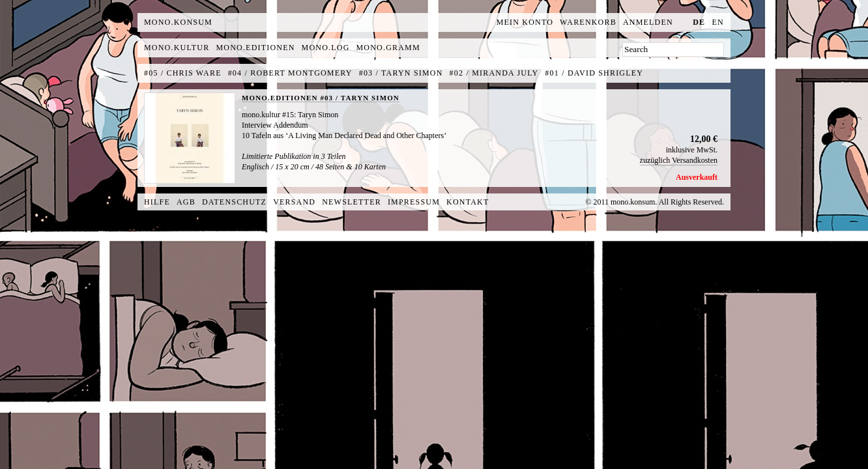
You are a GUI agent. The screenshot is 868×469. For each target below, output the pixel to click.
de (699, 22)
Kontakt (468, 202)
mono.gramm (388, 48)
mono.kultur (177, 48)
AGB (186, 202)
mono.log (326, 48)
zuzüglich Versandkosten (679, 160)
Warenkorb (588, 22)
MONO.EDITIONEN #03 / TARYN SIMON (321, 98)
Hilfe (157, 202)
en (718, 22)
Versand (294, 202)
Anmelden (648, 22)
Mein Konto (525, 22)
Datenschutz (234, 202)
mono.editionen (255, 48)
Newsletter (352, 202)
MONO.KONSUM (178, 22)
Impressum (414, 202)
